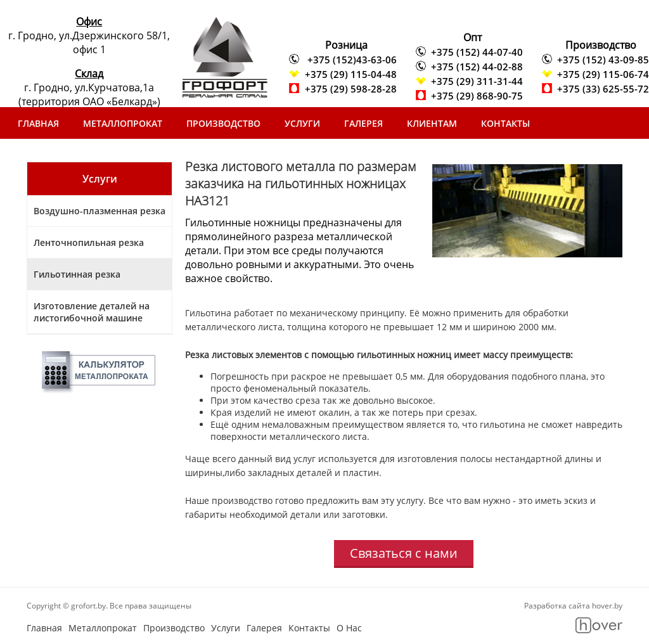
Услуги (302, 123)
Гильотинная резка (77, 274)
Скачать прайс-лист (68, 155)
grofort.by (88, 606)
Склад (89, 74)
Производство (223, 123)
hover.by (607, 606)
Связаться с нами (404, 553)
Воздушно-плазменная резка (100, 211)
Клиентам (432, 123)
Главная (38, 123)
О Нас (349, 628)
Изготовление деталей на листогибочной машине (92, 312)
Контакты (505, 123)
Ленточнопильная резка (89, 242)
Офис (89, 22)
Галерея (363, 123)
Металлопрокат (123, 123)
